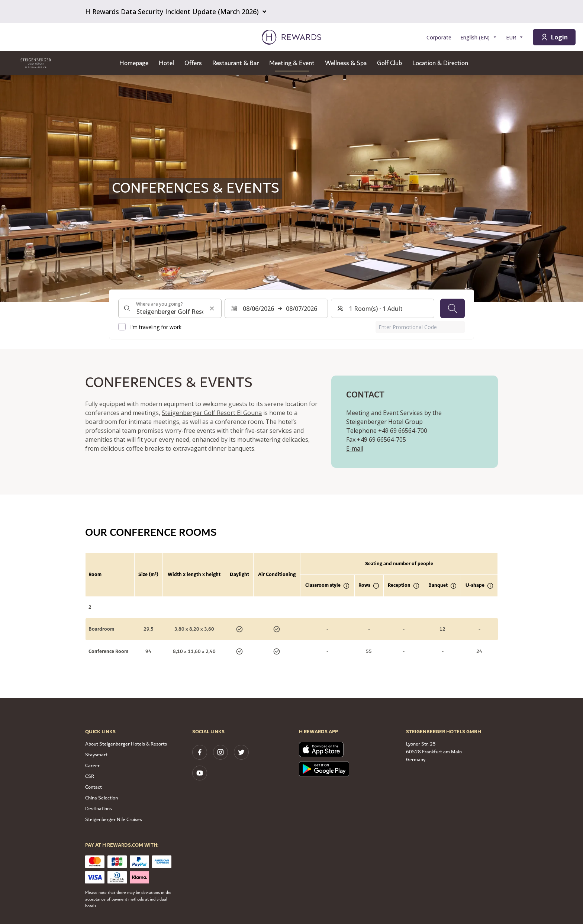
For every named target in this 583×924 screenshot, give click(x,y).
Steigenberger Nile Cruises (114, 820)
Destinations (99, 809)
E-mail (355, 448)
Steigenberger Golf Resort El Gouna (212, 413)
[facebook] (200, 752)
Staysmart (96, 755)
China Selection (102, 798)
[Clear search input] (212, 308)
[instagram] (220, 752)
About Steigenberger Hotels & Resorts (126, 744)
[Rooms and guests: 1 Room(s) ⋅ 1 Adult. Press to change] (383, 308)
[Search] (452, 308)
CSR (90, 776)
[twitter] (241, 752)
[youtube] (200, 773)
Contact (94, 787)
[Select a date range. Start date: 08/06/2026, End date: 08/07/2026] (276, 308)
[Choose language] (479, 37)
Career (92, 766)
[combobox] (170, 308)
